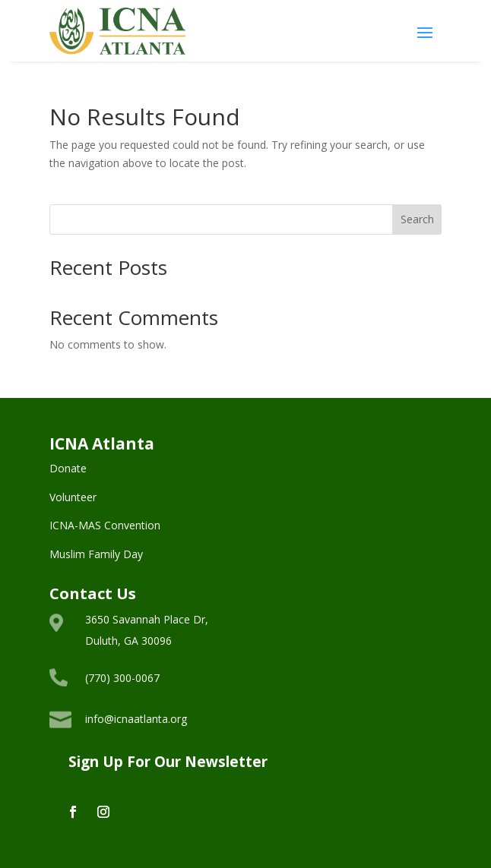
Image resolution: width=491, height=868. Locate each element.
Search (417, 219)
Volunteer (73, 497)
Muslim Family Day (96, 554)
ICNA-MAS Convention (105, 525)
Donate (68, 468)
